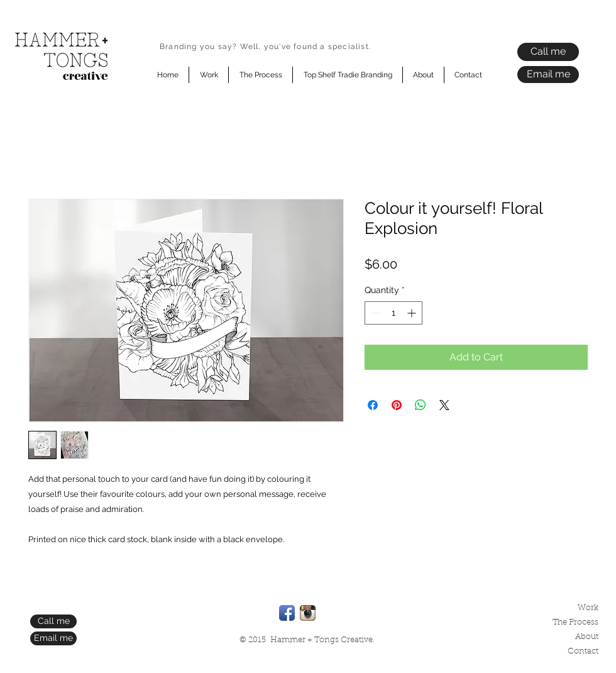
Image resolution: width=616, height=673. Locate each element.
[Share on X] (444, 405)
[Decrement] (374, 313)
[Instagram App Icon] (308, 613)
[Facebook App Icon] (287, 613)
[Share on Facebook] (373, 405)
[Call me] (548, 52)
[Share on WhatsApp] (421, 405)
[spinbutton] (393, 313)
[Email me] (548, 75)
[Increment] (413, 313)
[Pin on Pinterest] (397, 405)
